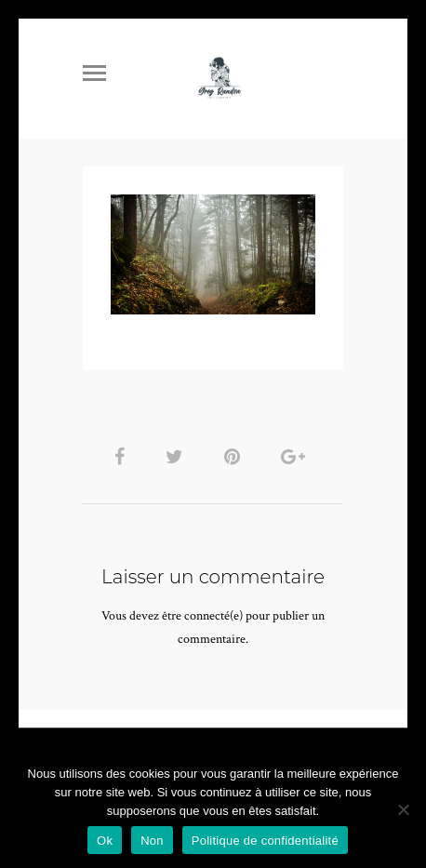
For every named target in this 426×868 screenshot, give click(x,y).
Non (152, 841)
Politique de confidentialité (265, 841)
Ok (105, 841)
